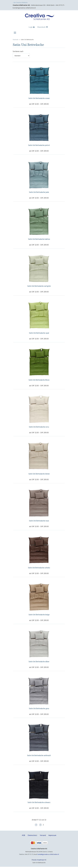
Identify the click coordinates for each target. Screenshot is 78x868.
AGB (23, 835)
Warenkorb (42, 27)
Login (32, 27)
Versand (43, 835)
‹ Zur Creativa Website (20, 2)
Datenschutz (32, 835)
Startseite (16, 39)
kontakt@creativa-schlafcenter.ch (24, 8)
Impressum (52, 835)
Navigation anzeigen (15, 33)
